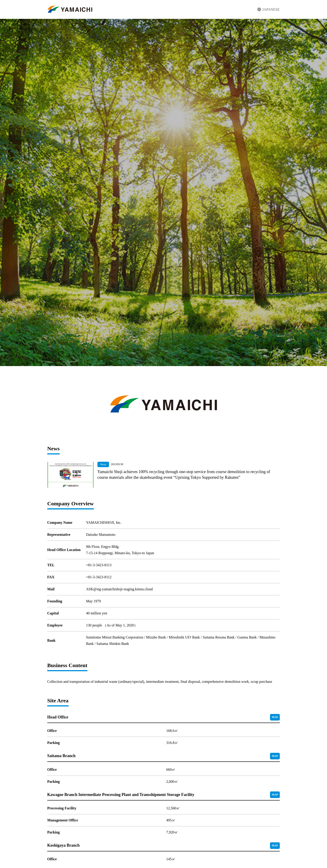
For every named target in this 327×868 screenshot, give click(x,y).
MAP (275, 717)
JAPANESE (271, 9)
